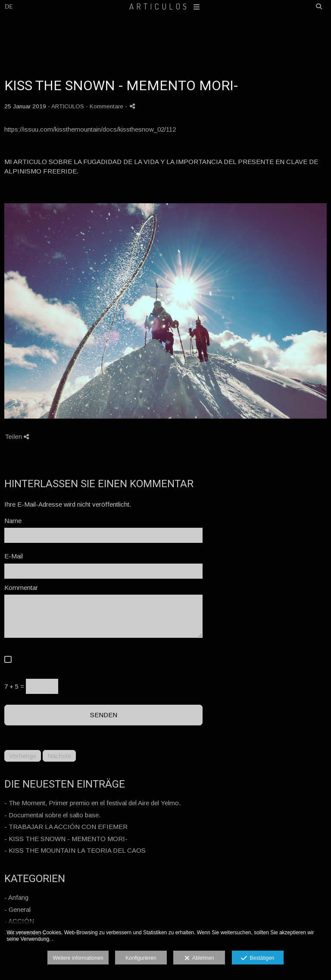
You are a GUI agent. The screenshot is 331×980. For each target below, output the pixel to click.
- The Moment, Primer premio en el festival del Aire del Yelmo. (92, 803)
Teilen (17, 436)
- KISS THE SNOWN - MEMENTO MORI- (66, 839)
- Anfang (16, 897)
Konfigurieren (141, 958)
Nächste (59, 756)
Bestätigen (258, 958)
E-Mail (14, 556)
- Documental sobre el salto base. (52, 815)
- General (17, 909)
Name (13, 521)
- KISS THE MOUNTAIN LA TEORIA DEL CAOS (75, 850)
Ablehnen (199, 958)
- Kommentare (105, 106)
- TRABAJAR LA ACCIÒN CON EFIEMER (66, 827)
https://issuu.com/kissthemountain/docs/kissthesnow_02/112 (90, 129)
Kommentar (21, 588)
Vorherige (23, 756)
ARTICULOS (166, 6)
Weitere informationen (78, 958)
